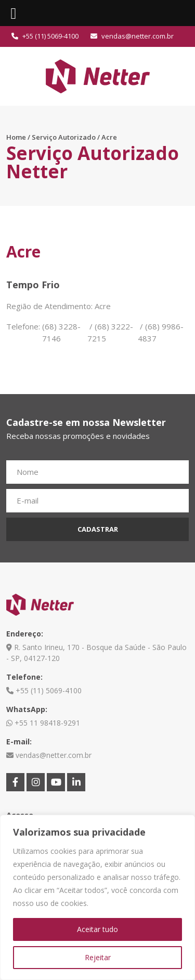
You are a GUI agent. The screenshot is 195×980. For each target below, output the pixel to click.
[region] (97, 897)
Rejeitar (98, 957)
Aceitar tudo (97, 929)
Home (16, 137)
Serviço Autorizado (64, 137)
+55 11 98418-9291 (43, 723)
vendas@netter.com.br (132, 36)
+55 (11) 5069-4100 (45, 36)
